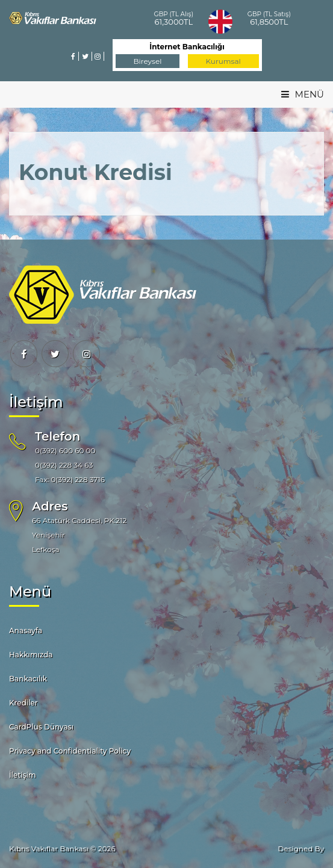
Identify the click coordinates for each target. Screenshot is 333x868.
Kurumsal (223, 61)
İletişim (23, 775)
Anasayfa (26, 631)
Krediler (23, 703)
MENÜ (303, 94)
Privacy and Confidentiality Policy (70, 751)
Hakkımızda (31, 655)
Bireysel (148, 61)
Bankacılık (28, 679)
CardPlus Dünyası (41, 727)
